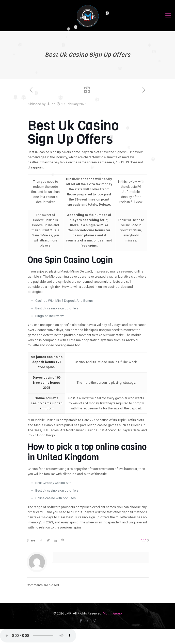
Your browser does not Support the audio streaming (38, 636)
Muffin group (112, 613)
